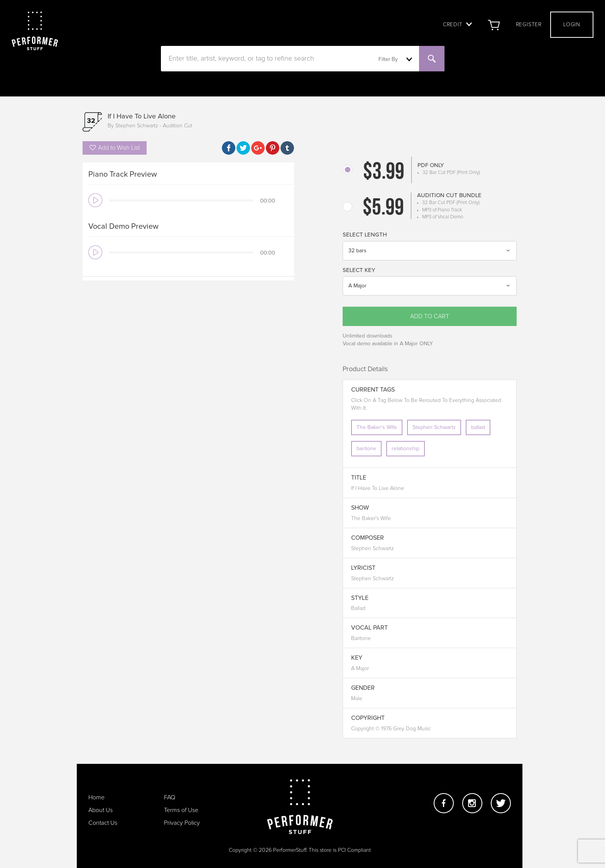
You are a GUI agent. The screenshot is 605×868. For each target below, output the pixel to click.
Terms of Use (181, 810)
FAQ (170, 797)
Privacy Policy (182, 823)
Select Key (359, 270)
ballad (478, 427)
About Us (101, 810)
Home (96, 797)
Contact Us (103, 823)
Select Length (365, 235)
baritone (366, 449)
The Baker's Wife (377, 427)
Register (529, 25)
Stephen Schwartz (434, 427)
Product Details (365, 369)
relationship (406, 449)
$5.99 (383, 209)
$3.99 (384, 173)
